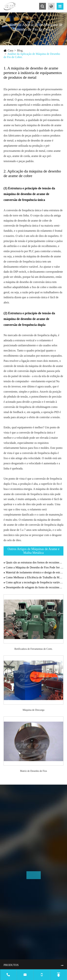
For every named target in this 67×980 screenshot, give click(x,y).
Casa (10, 50)
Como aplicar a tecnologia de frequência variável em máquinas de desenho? (35, 582)
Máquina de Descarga (34, 710)
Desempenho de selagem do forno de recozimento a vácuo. (35, 587)
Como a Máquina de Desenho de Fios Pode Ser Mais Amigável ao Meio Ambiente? (35, 567)
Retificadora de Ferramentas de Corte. (33, 649)
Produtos (11, 965)
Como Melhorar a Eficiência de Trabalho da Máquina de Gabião (35, 577)
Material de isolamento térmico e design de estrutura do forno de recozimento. (35, 572)
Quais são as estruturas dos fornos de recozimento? (35, 562)
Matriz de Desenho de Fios (33, 771)
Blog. (20, 50)
